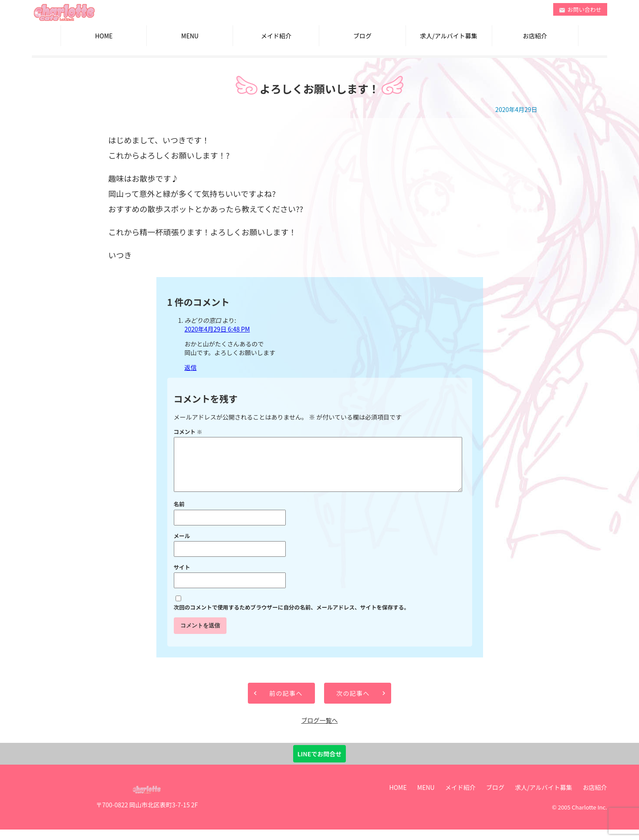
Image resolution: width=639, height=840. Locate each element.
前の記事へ (286, 704)
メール (182, 546)
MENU (190, 36)
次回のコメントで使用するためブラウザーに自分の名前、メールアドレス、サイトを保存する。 (292, 618)
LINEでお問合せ (319, 764)
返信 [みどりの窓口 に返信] (191, 367)
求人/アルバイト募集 (448, 36)
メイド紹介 (276, 36)
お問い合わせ (580, 9)
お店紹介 (535, 36)
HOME (104, 36)
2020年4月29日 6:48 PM (217, 329)
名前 (179, 514)
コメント (188, 432)
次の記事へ (353, 704)
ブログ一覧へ (319, 731)
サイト (182, 577)
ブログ (362, 36)
